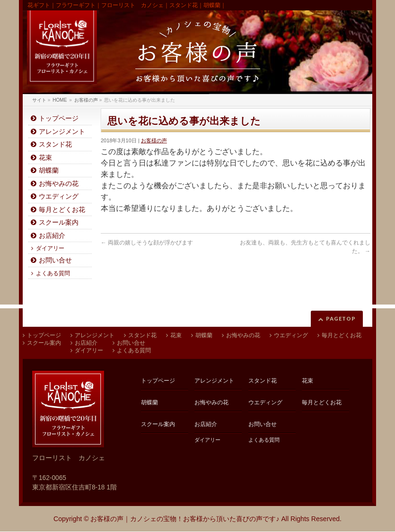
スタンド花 (55, 144)
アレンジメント (62, 132)
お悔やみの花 (59, 184)
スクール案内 (59, 222)
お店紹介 (52, 236)
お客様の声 (154, 140)
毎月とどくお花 (62, 210)
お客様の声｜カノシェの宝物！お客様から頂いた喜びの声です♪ (185, 519)
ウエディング (59, 196)
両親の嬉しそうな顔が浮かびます (147, 243)
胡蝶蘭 (49, 170)
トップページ (59, 118)
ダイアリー (50, 248)
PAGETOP (341, 318)
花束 (45, 158)
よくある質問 (53, 273)
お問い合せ (55, 260)
